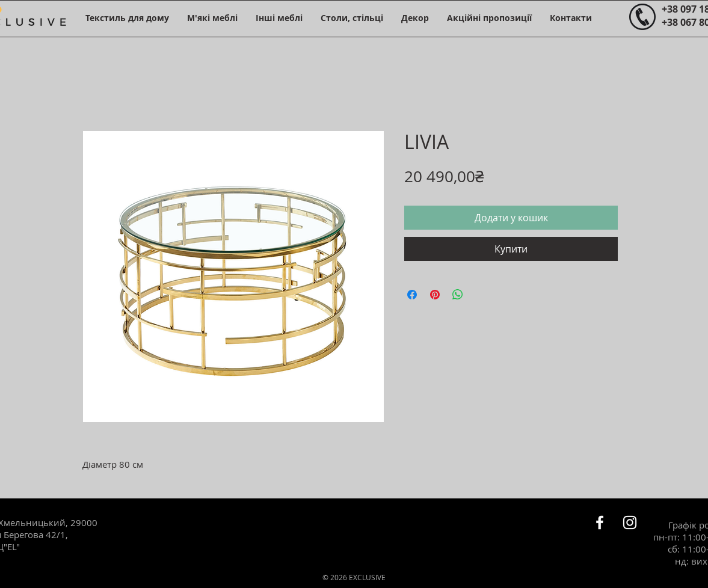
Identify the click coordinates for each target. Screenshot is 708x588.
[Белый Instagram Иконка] (630, 522)
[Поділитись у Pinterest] (435, 295)
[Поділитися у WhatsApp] (458, 295)
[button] (127, 18)
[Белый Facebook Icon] (600, 522)
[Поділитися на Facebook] (412, 295)
